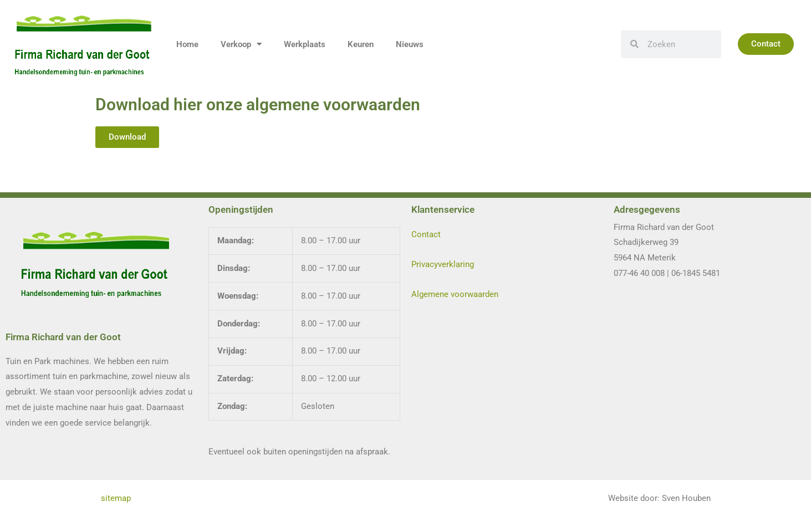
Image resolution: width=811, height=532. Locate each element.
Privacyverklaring (443, 264)
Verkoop (241, 44)
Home (187, 44)
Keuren (361, 44)
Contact (426, 234)
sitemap (117, 498)
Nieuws (410, 44)
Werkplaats (305, 44)
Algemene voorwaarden (455, 294)
